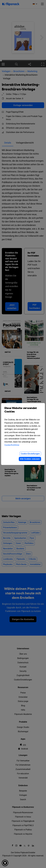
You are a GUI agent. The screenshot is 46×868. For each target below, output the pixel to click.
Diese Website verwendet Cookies (23, 412)
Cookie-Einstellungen (30, 454)
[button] (5, 863)
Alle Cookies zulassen (30, 459)
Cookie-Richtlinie (12, 445)
